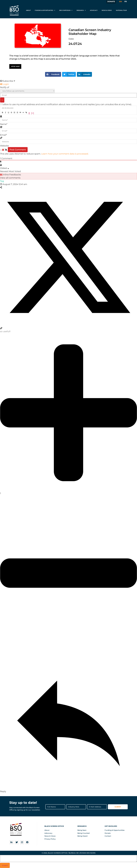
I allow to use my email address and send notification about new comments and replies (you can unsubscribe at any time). (67, 104)
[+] (32, 113)
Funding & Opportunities (45, 10)
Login (4, 84)
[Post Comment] (18, 150)
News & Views (107, 10)
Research (81, 10)
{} (29, 113)
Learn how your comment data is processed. (65, 154)
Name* (4, 124)
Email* (3, 135)
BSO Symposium (66, 10)
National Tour (121, 10)
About (28, 10)
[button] (53, 74)
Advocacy (94, 10)
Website (4, 146)
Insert (5, 865)
